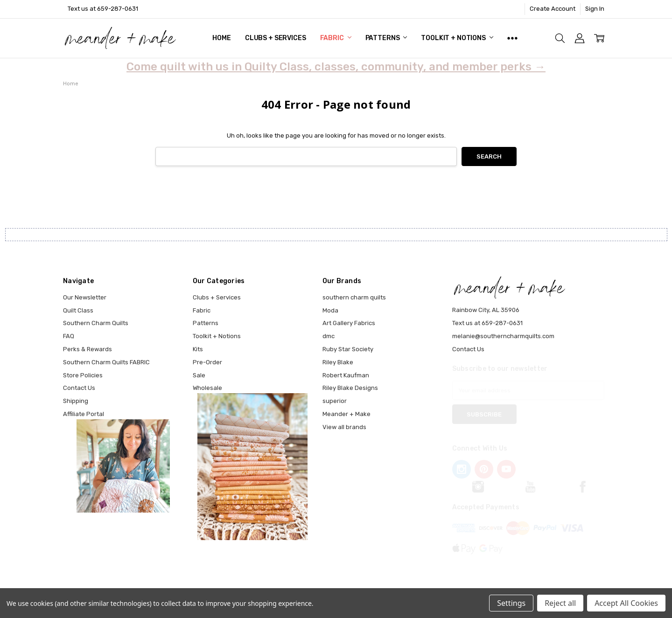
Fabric (336, 38)
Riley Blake (338, 362)
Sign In (595, 9)
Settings (511, 603)
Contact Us (79, 388)
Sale (199, 375)
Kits (198, 349)
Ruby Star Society (348, 349)
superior (335, 401)
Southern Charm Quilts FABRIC (106, 362)
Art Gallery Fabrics (349, 323)
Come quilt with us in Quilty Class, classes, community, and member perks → (336, 67)
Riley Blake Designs (350, 388)
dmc (329, 336)
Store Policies (83, 375)
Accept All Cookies (626, 603)
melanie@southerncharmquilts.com (503, 336)
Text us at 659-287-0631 (103, 9)
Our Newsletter (85, 297)
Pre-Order (207, 362)
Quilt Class (78, 310)
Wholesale (207, 388)
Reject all (560, 603)
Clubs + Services (276, 38)
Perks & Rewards (87, 349)
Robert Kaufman (346, 375)
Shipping (76, 401)
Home (221, 38)
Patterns (386, 38)
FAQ (69, 336)
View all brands (344, 427)
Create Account (553, 9)
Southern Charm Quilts (96, 323)
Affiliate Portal (84, 414)
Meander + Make (346, 414)
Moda (330, 310)
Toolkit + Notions (457, 38)
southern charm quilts (354, 297)
